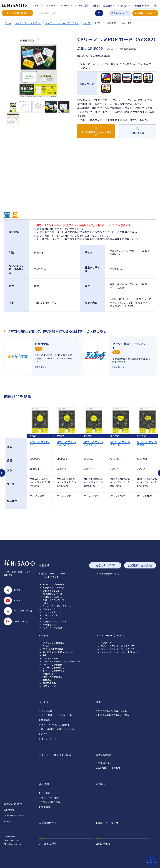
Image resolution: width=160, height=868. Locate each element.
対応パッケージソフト (108, 823)
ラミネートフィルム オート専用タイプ (120, 652)
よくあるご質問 (82, 5)
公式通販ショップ (143, 13)
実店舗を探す (105, 763)
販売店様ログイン (144, 5)
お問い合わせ (124, 5)
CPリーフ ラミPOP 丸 (40, 443)
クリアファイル (50, 615)
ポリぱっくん (49, 625)
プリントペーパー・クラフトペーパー (61, 662)
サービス (37, 5)
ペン (45, 618)
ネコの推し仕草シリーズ (55, 597)
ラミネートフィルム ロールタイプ (117, 649)
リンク (7, 821)
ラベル (46, 646)
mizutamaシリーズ (52, 594)
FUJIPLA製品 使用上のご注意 (112, 711)
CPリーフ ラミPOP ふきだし (93, 443)
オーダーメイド (49, 739)
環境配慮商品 (49, 683)
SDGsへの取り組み (51, 802)
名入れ (45, 734)
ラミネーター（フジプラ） (112, 635)
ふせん (46, 603)
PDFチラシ (66, 5)
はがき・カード (50, 658)
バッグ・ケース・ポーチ (55, 622)
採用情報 (46, 807)
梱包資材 (47, 680)
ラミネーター (107, 643)
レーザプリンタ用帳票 (54, 668)
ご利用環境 (9, 810)
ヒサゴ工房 (47, 711)
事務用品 (46, 635)
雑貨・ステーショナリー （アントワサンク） (53, 575)
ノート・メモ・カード (54, 612)
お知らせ (96, 5)
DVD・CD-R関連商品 (53, 649)
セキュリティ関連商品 (54, 643)
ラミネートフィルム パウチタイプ (117, 646)
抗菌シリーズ (49, 686)
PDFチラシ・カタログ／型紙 (55, 755)
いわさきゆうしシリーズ (55, 591)
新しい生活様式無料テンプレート (58, 729)
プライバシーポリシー (14, 815)
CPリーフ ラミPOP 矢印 (147, 443)
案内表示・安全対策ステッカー (58, 652)
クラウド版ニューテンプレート (57, 715)
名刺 (45, 655)
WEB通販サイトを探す (109, 768)
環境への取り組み (50, 797)
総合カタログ (118, 13)
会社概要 (46, 793)
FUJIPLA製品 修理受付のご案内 (114, 715)
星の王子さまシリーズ (54, 600)
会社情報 (108, 5)
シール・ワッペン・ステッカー (58, 606)
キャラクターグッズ (109, 573)
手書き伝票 (48, 674)
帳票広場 (46, 720)
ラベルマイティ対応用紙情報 (55, 725)
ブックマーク (49, 609)
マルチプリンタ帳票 (52, 665)
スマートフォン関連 (52, 628)
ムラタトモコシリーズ (53, 588)
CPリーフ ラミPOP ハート (120, 443)
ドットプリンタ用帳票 (54, 671)
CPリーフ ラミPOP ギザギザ (66, 443)
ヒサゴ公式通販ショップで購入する (96, 134)
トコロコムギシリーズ (54, 584)
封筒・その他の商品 (52, 677)
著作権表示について (13, 804)
